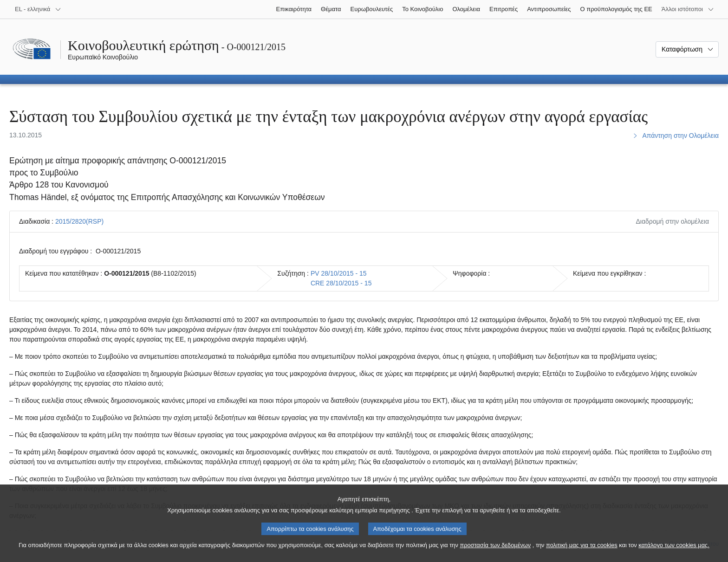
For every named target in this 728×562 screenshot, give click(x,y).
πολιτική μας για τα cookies (582, 555)
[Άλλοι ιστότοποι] (688, 9)
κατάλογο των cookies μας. (674, 555)
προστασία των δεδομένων (495, 555)
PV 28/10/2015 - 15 (339, 273)
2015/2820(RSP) (79, 221)
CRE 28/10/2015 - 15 (341, 283)
